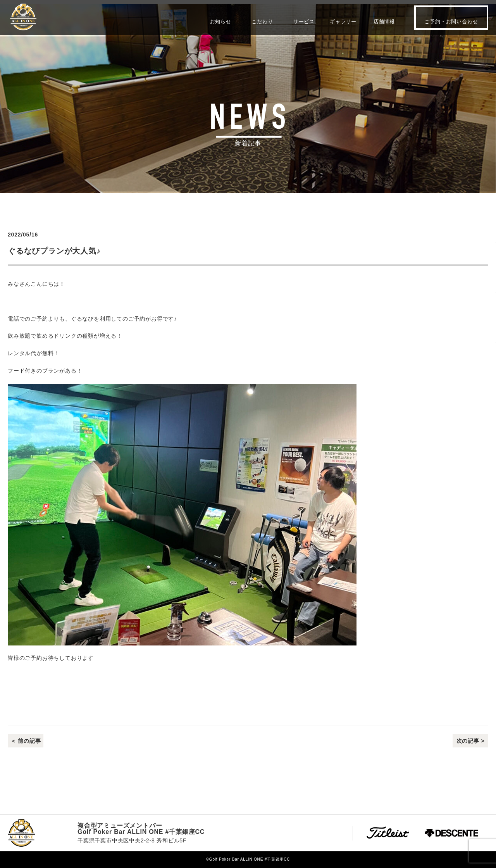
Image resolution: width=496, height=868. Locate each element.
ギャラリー (343, 21)
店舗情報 (384, 21)
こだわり (262, 21)
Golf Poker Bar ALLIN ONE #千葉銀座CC (23, 17)
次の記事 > (471, 741)
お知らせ (221, 21)
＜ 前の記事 (26, 741)
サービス (304, 21)
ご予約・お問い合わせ (451, 22)
